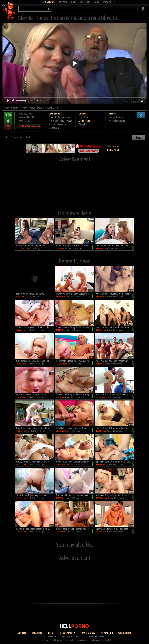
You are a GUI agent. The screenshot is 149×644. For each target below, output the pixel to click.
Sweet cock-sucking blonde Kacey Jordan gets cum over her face (75, 529)
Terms (51, 633)
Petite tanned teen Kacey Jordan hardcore (75, 361)
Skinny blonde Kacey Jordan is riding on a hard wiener (35, 327)
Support (22, 633)
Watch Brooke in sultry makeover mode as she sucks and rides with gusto (75, 246)
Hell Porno (9, 12)
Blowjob (53, 117)
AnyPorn (63, 2)
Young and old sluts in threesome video (114, 495)
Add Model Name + (118, 121)
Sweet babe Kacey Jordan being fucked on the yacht (75, 462)
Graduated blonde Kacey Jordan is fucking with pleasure (75, 495)
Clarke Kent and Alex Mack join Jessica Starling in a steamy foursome (35, 246)
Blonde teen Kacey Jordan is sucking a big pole (35, 361)
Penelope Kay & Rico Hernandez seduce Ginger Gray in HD (115, 246)
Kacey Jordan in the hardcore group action (115, 327)
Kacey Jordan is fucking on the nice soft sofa (115, 294)
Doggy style (60, 121)
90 (8, 117)
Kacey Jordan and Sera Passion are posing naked (115, 361)
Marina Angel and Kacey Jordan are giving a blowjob (75, 294)
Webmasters (125, 633)
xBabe (74, 2)
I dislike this (8, 127)
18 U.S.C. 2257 (88, 633)
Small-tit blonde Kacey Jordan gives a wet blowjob (115, 428)
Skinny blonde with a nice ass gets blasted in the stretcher (115, 529)
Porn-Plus (108, 2)
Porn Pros (83, 117)
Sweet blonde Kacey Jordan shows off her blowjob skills (75, 327)
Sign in (143, 9)
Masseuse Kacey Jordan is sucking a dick (75, 395)
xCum (97, 2)
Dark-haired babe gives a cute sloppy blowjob (35, 428)
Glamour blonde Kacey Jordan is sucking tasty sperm (35, 395)
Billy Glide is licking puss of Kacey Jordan (75, 428)
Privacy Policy (67, 633)
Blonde (52, 128)
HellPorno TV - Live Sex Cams (30, 294)
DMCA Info (37, 633)
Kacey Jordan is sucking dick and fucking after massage (35, 462)
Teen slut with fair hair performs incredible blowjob (35, 495)
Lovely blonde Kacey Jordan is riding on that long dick (35, 529)
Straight (83, 124)
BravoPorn (85, 2)
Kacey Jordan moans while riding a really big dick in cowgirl (115, 395)
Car (58, 128)
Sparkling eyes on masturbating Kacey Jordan (115, 462)
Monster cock (62, 124)
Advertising (107, 633)
